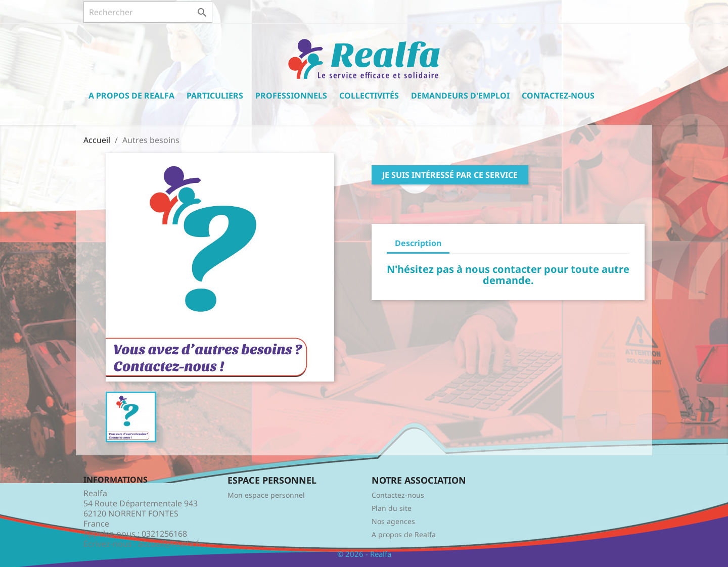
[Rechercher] (148, 12)
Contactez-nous (558, 96)
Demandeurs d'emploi (460, 96)
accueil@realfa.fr (170, 544)
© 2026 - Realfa (364, 554)
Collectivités (369, 96)
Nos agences (393, 521)
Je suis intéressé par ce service (450, 175)
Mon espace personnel (266, 495)
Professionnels (291, 96)
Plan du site (392, 508)
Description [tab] (418, 243)
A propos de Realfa (131, 96)
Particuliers (215, 96)
